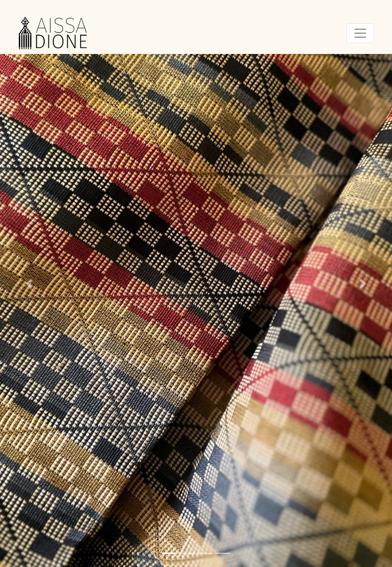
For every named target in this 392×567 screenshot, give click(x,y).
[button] (29, 283)
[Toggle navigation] (360, 33)
